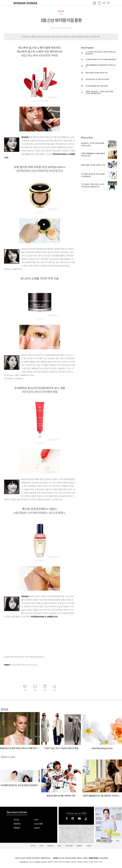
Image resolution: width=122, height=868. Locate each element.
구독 (111, 841)
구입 (117, 841)
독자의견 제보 (36, 858)
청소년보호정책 (103, 858)
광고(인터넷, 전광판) (71, 858)
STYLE (61, 11)
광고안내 (23, 858)
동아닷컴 (56, 858)
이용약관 (85, 858)
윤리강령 (29, 858)
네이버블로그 (86, 819)
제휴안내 (79, 858)
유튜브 (79, 819)
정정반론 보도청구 (46, 858)
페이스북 (67, 819)
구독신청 (17, 858)
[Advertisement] (34, 636)
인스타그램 (73, 819)
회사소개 (62, 858)
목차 (105, 841)
